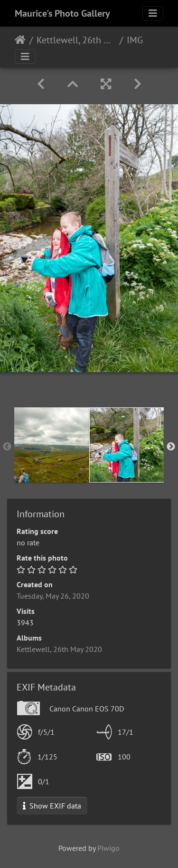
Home (20, 40)
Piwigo (108, 848)
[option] (52, 445)
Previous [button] (7, 447)
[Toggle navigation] (153, 13)
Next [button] (171, 447)
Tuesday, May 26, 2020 (53, 596)
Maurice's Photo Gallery (62, 13)
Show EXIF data (52, 806)
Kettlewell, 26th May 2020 (76, 40)
